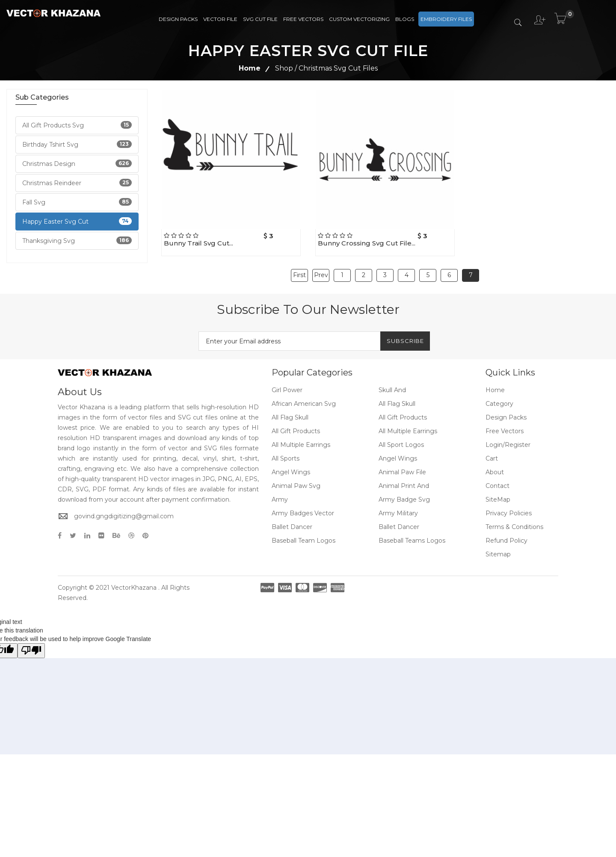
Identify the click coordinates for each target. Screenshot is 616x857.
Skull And (392, 383)
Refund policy (506, 534)
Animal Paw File (402, 465)
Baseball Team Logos (304, 534)
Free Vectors (303, 19)
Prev (321, 272)
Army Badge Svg (404, 493)
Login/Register (508, 438)
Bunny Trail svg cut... (198, 243)
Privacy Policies (509, 506)
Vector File (220, 19)
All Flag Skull (397, 397)
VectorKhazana (134, 581)
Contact (498, 479)
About (495, 465)
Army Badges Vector (303, 506)
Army (280, 493)
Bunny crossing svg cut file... (367, 243)
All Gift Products (403, 411)
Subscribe (401, 334)
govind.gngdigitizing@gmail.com (124, 509)
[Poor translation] (31, 644)
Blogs (405, 19)
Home (250, 68)
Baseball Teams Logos (412, 534)
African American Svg (304, 397)
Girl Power (287, 383)
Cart (492, 452)
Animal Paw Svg (296, 479)
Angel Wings (398, 452)
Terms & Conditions (514, 520)
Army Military (398, 506)
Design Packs (178, 19)
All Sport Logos (401, 438)
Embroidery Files (446, 19)
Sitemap (498, 547)
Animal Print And (404, 479)
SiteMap (498, 493)
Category (499, 397)
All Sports (286, 452)
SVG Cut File (260, 19)
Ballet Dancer (292, 520)
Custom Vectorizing (359, 19)
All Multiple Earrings (408, 424)
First (299, 272)
